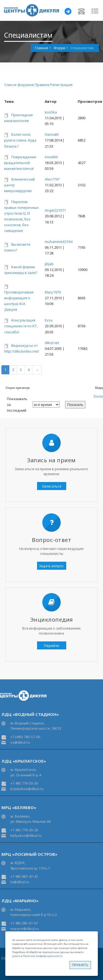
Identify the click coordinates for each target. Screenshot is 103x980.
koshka (51, 112)
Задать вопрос (51, 566)
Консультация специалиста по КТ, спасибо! (21, 326)
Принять (80, 965)
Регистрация (61, 85)
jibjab (49, 264)
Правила (42, 85)
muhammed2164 (59, 242)
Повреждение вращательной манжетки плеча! (20, 163)
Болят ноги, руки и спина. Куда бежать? (20, 140)
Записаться (52, 486)
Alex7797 (52, 179)
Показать (75, 405)
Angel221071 (55, 210)
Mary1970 (53, 292)
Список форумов (19, 85)
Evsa (49, 320)
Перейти (51, 646)
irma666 (51, 157)
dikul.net (52, 343)
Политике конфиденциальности (43, 956)
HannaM (52, 134)
